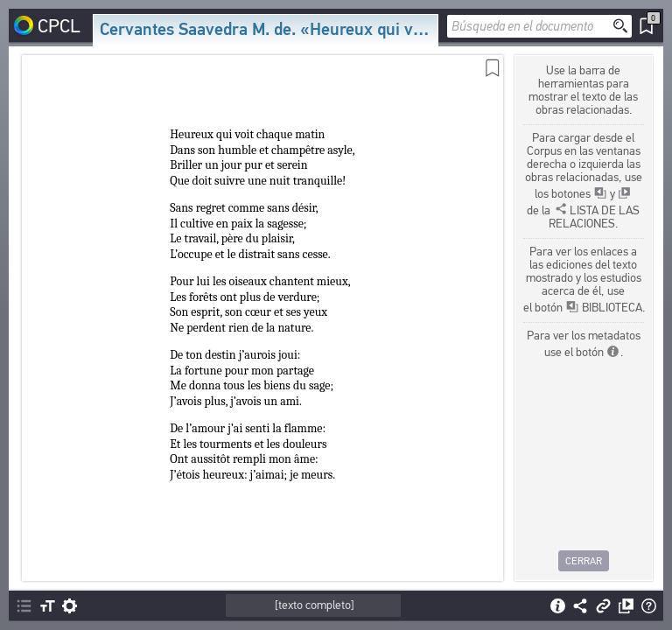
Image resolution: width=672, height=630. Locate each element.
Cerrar (584, 561)
